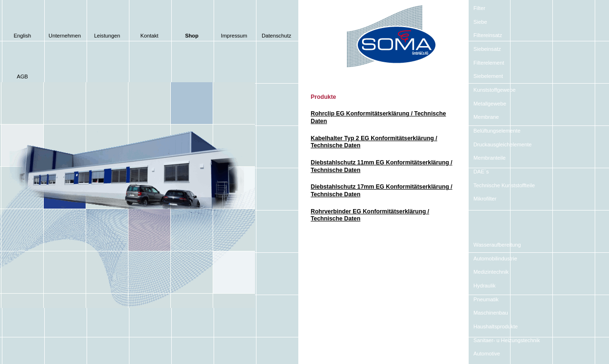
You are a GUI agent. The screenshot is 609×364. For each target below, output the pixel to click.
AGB (22, 77)
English (23, 36)
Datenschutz (276, 36)
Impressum (234, 36)
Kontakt (149, 36)
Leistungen (107, 36)
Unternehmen (65, 36)
